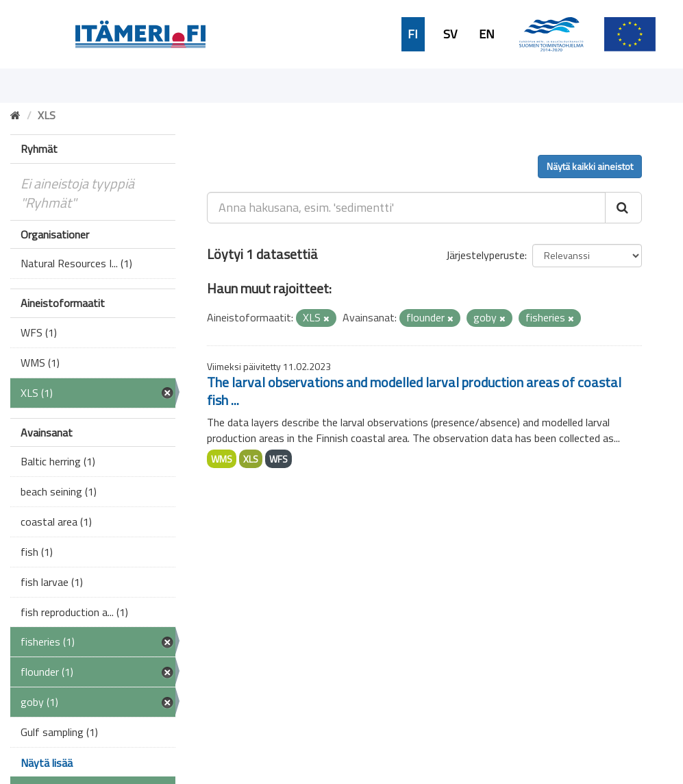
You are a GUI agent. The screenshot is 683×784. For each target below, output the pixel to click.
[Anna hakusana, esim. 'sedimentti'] (406, 208)
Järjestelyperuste (485, 255)
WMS (222, 459)
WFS (278, 459)
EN (487, 34)
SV (450, 34)
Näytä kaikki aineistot (590, 166)
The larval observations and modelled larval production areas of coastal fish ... (414, 391)
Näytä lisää (47, 763)
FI (413, 34)
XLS (251, 459)
